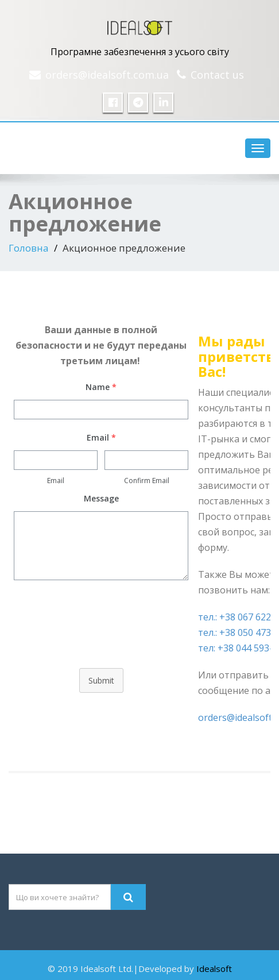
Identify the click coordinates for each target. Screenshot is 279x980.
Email (56, 481)
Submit (101, 680)
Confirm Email (147, 481)
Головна (29, 248)
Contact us (217, 75)
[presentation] (101, 631)
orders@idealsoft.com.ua (107, 75)
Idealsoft (214, 969)
